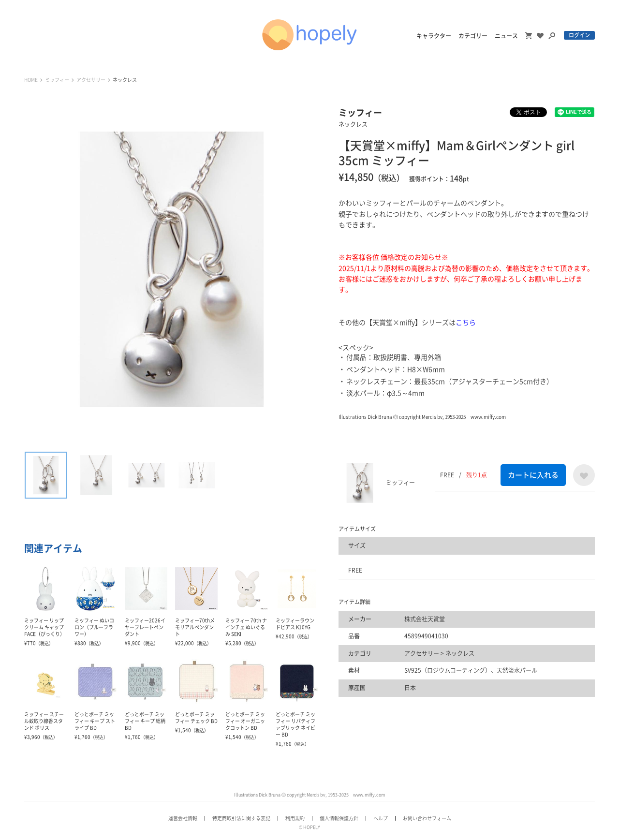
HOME (31, 80)
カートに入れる (533, 475)
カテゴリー (473, 36)
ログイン (579, 35)
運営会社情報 (183, 818)
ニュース (506, 36)
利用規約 (295, 818)
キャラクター (434, 36)
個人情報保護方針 (339, 818)
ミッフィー (57, 80)
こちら (466, 323)
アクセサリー (91, 80)
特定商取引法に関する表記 (241, 818)
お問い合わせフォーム (427, 818)
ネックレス (125, 80)
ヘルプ (381, 818)
